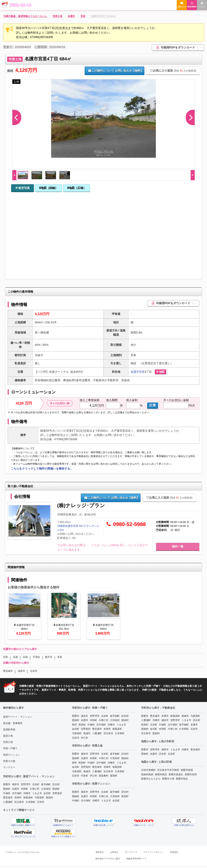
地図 (161, 372)
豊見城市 (8, 671)
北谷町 (36, 784)
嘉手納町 (46, 784)
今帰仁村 (35, 789)
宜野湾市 (26, 784)
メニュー (202, 5)
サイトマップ (131, 852)
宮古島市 (19, 802)
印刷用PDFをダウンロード (180, 47)
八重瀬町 (8, 802)
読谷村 (56, 784)
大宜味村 (46, 789)
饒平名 (49, 657)
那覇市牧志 (182, 779)
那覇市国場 (187, 770)
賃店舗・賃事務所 (13, 723)
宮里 (142, 372)
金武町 (47, 793)
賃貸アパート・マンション (18, 717)
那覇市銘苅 (161, 774)
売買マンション (12, 755)
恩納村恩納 (147, 774)
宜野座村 (57, 793)
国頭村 (125, 720)
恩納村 (7, 789)
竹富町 (84, 776)
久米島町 (31, 802)
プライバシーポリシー (153, 852)
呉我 (25, 657)
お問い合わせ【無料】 (116, 71)
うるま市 (37, 793)
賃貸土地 (8, 736)
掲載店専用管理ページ (136, 859)
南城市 (50, 798)
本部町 (24, 789)
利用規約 (174, 852)
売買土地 (8, 742)
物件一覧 (178, 546)
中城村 (7, 793)
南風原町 (28, 798)
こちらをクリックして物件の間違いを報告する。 (42, 469)
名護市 (135, 372)
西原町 (56, 789)
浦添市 (21, 671)
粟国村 (114, 776)
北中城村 (17, 793)
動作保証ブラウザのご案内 (108, 859)
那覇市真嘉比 (176, 774)
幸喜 (60, 657)
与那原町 (39, 798)
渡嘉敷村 (103, 776)
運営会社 (100, 852)
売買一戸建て (10, 748)
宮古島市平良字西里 (168, 770)
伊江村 (84, 738)
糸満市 (18, 798)
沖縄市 (27, 793)
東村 (74, 725)
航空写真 (23, 188)
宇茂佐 (36, 657)
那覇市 (7, 784)
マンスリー (9, 767)
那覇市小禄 (168, 779)
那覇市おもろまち (151, 779)
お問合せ (114, 852)
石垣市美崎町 (148, 770)
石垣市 (34, 671)
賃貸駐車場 (9, 730)
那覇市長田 (191, 774)
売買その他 (9, 761)
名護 (15, 657)
